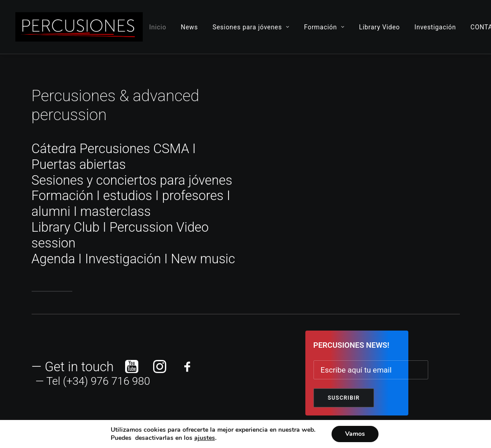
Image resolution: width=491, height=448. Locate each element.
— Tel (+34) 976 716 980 (93, 381)
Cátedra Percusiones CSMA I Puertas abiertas (114, 156)
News (189, 27)
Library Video (380, 27)
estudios (128, 196)
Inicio (158, 27)
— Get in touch (73, 367)
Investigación (435, 27)
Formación (324, 27)
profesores (193, 196)
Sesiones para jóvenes (251, 27)
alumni (51, 211)
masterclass (116, 211)
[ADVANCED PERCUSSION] (79, 27)
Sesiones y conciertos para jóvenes (132, 180)
